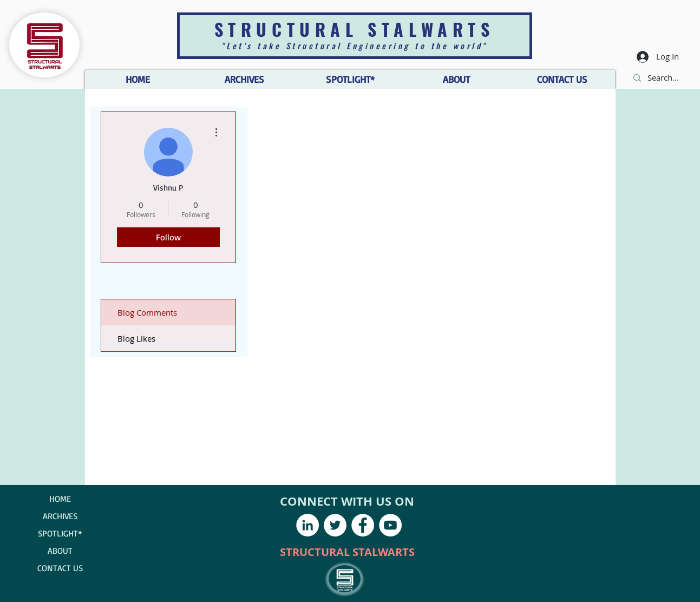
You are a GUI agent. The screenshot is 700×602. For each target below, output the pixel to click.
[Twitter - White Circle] (335, 525)
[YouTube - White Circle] (390, 525)
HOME (60, 499)
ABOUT (60, 551)
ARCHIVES (60, 516)
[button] (456, 79)
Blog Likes (136, 338)
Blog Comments (147, 312)
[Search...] (664, 78)
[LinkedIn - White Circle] (308, 525)
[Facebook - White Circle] (363, 525)
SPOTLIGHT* (60, 533)
